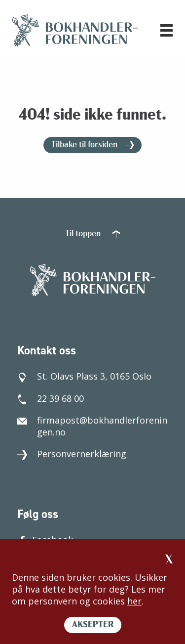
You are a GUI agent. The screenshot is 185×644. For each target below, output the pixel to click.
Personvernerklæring (72, 454)
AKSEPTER (93, 625)
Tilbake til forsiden (93, 145)
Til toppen (92, 234)
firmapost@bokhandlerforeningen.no (92, 426)
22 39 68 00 (51, 398)
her (134, 601)
